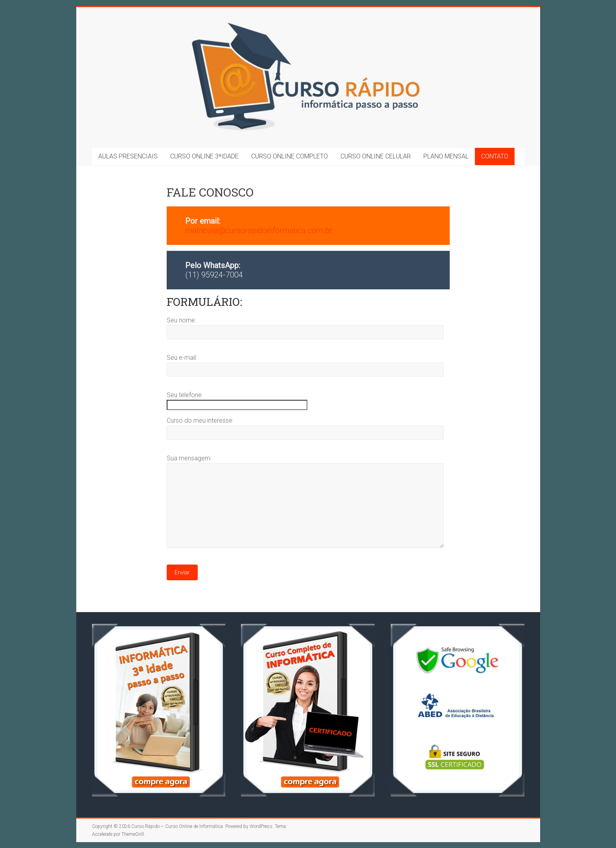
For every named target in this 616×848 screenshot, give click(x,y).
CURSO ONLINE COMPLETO (290, 156)
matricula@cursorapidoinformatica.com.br (259, 230)
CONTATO (495, 156)
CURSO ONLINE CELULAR (376, 156)
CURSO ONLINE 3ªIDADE (204, 156)
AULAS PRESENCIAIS (128, 156)
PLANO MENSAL (446, 156)
